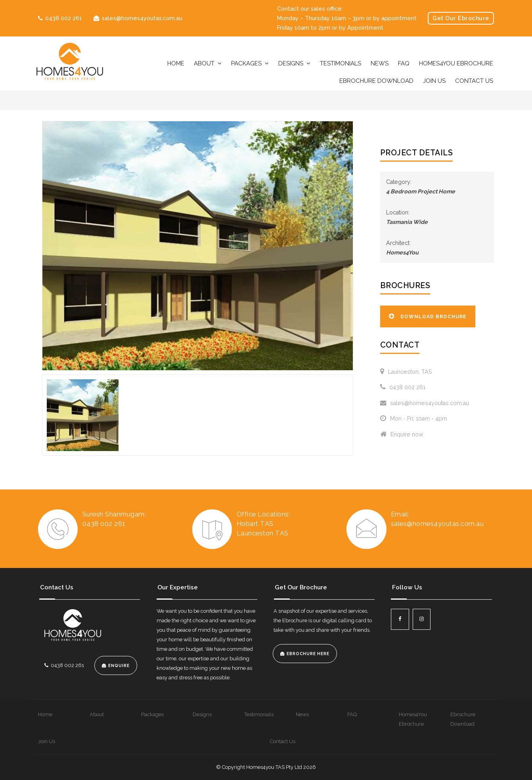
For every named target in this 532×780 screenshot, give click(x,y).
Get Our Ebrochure (461, 18)
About (204, 63)
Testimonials (341, 63)
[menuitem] (60, 715)
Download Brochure (433, 317)
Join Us (434, 81)
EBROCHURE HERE (308, 654)
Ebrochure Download (376, 81)
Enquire (119, 665)
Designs (291, 63)
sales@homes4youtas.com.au (142, 18)
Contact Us (474, 81)
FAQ (404, 63)
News (380, 63)
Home (176, 63)
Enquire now (402, 434)
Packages (246, 63)
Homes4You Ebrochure (456, 63)
